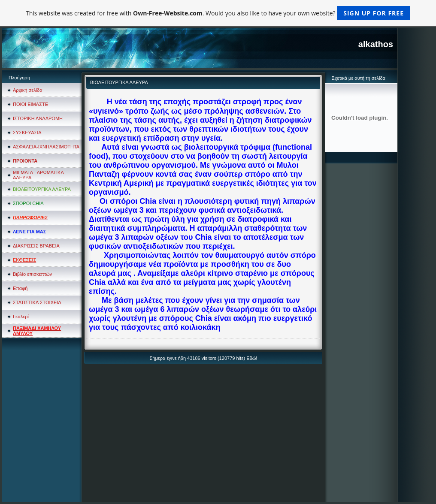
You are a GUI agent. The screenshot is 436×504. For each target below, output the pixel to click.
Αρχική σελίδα (28, 90)
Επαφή (20, 288)
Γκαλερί (21, 317)
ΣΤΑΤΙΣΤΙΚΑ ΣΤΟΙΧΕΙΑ (37, 302)
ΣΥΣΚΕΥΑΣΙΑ (27, 133)
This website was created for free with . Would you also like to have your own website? (218, 13)
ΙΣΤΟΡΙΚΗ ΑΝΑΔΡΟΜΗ (38, 118)
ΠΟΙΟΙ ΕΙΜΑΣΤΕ (30, 104)
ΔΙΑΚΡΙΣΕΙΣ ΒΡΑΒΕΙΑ (36, 246)
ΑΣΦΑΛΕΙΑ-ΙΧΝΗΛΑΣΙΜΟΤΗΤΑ (46, 147)
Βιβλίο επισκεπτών (32, 274)
